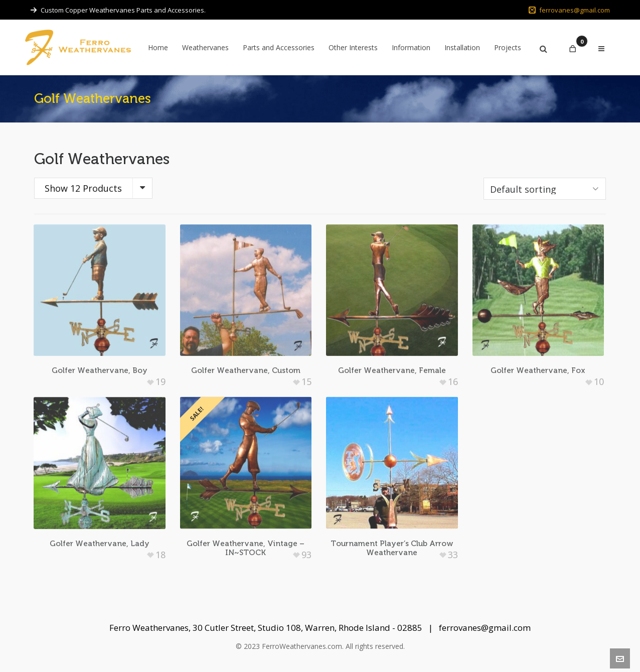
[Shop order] (545, 189)
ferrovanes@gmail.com (569, 10)
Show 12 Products (83, 188)
